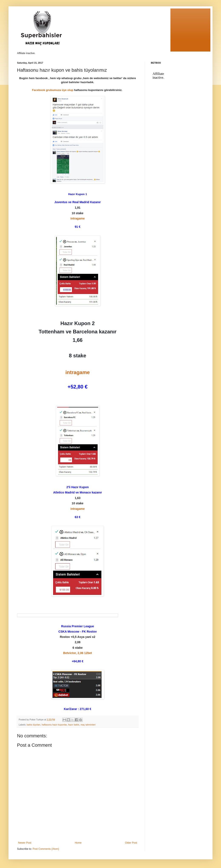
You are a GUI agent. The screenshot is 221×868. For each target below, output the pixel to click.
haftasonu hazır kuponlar (54, 725)
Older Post (131, 843)
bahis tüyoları (34, 725)
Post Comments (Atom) (46, 849)
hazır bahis (74, 725)
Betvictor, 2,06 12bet (77, 653)
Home (78, 843)
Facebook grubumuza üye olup (53, 90)
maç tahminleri (88, 725)
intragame (78, 218)
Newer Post (25, 843)
